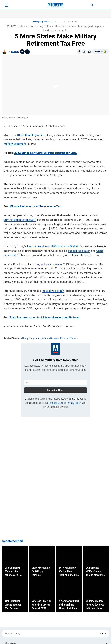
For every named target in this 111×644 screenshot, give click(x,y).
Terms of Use (55, 400)
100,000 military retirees (32, 133)
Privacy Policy (74, 400)
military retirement (15, 142)
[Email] (89, 52)
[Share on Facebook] (79, 52)
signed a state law (48, 263)
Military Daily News (41, 22)
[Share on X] (84, 52)
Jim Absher (15, 52)
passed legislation (79, 249)
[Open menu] (6, 5)
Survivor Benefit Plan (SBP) (20, 218)
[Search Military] (50, 634)
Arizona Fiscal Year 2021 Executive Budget (53, 245)
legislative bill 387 (53, 289)
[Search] (90, 5)
